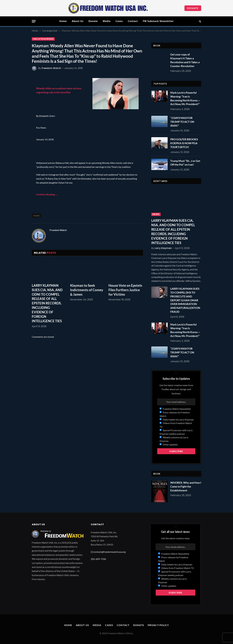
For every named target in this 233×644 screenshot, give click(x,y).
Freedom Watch (51, 68)
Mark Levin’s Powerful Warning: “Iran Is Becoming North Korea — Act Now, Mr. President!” (185, 98)
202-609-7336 (98, 559)
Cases (119, 21)
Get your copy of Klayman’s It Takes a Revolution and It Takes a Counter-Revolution (185, 60)
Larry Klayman (163, 248)
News (156, 214)
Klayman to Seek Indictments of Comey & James (87, 290)
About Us (78, 21)
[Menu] (34, 21)
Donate (193, 8)
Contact (133, 21)
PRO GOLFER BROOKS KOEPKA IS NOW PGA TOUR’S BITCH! (184, 143)
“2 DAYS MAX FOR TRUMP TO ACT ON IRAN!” (182, 122)
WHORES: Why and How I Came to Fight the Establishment (186, 486)
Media (107, 21)
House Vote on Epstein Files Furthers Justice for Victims (125, 290)
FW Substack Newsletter (158, 21)
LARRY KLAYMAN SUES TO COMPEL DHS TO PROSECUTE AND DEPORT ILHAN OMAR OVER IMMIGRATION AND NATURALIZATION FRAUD (185, 300)
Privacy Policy (158, 625)
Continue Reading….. (47, 194)
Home (63, 21)
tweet (36, 215)
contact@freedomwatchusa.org (110, 552)
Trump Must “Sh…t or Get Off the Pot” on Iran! (185, 163)
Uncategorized (43, 39)
